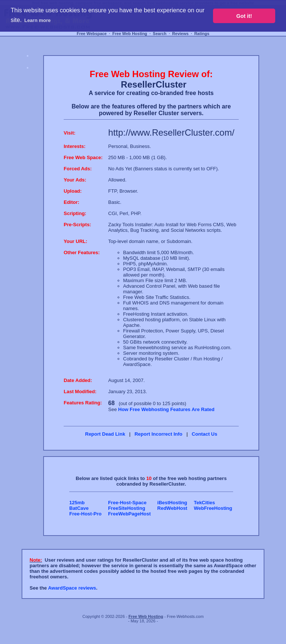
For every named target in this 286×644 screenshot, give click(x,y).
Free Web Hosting (130, 34)
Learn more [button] (37, 20)
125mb (77, 503)
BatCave (79, 508)
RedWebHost (172, 508)
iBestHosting (172, 503)
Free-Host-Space (127, 503)
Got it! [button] (244, 16)
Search (160, 34)
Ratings (202, 34)
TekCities (204, 503)
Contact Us (205, 434)
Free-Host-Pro (85, 514)
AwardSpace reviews (72, 588)
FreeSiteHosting (127, 508)
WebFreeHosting (213, 508)
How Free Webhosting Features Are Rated (166, 409)
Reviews (180, 34)
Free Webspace (92, 34)
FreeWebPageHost (129, 514)
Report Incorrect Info (158, 434)
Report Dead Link (105, 434)
